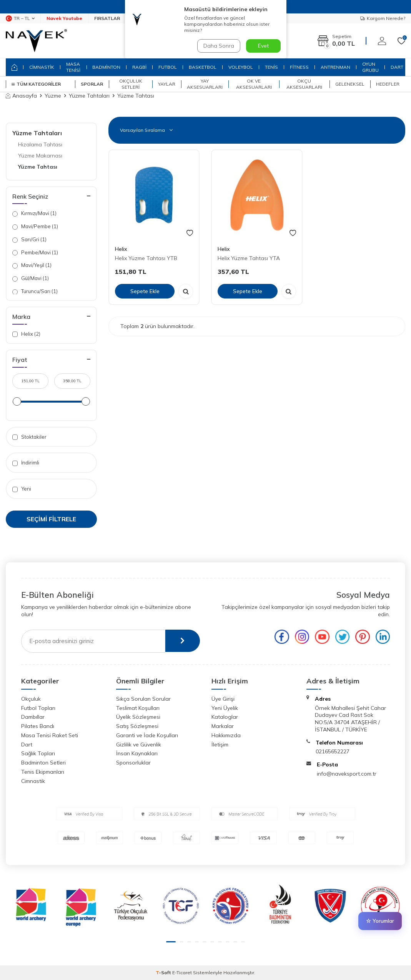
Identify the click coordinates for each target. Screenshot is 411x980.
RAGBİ (139, 67)
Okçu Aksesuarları (304, 84)
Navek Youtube (64, 18)
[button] (171, 942)
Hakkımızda (226, 735)
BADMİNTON (106, 67)
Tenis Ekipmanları (43, 772)
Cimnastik (33, 781)
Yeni (22, 489)
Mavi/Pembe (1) (35, 226)
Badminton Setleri (43, 763)
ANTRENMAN (335, 67)
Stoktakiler (29, 437)
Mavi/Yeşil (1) (32, 265)
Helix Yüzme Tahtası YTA (249, 258)
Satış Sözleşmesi (137, 726)
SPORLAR (92, 84)
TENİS (271, 67)
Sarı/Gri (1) (29, 240)
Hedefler (388, 84)
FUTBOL (168, 67)
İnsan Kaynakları (137, 753)
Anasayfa (21, 96)
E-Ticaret (182, 973)
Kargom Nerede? (383, 18)
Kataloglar (225, 717)
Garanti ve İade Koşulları (147, 735)
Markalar (223, 726)
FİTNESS (299, 67)
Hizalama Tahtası (40, 144)
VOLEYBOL (241, 67)
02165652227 (333, 751)
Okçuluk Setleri (131, 84)
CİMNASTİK (42, 67)
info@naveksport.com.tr (347, 774)
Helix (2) (26, 334)
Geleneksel (350, 84)
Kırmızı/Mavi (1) (34, 213)
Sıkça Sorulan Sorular (143, 699)
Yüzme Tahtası (38, 167)
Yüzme (53, 96)
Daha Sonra (219, 46)
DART (397, 67)
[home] (14, 67)
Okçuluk (31, 699)
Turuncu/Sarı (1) (35, 291)
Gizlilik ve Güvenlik (139, 745)
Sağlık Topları (38, 753)
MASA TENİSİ (73, 67)
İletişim (220, 745)
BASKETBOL (203, 67)
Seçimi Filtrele (51, 519)
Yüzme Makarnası (40, 156)
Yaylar (167, 84)
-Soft (164, 973)
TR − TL (20, 18)
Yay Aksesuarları (205, 84)
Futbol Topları (38, 708)
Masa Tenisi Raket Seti (50, 735)
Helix (121, 249)
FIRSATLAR (107, 18)
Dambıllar (33, 717)
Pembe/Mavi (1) (35, 253)
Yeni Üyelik (225, 708)
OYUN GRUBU (370, 67)
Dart (27, 745)
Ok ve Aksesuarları (254, 84)
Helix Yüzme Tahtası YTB (146, 258)
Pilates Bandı (38, 726)
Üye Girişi (223, 699)
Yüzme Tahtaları (89, 96)
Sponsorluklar (133, 763)
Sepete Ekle (145, 291)
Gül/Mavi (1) (31, 278)
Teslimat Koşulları (138, 708)
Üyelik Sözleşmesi (138, 717)
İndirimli (26, 463)
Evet (263, 46)
